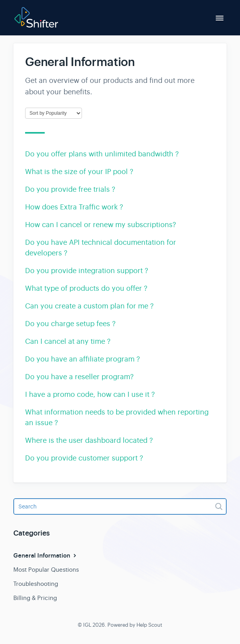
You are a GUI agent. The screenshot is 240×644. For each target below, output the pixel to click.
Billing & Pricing (35, 598)
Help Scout (149, 625)
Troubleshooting (36, 584)
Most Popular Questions (46, 570)
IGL (87, 625)
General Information (46, 556)
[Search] (120, 506)
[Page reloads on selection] (54, 113)
